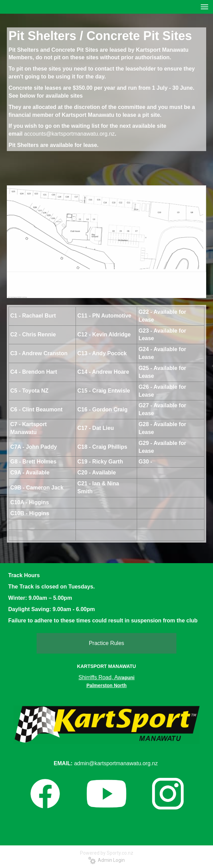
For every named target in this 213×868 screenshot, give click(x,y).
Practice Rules (106, 643)
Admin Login (106, 860)
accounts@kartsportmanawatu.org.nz (69, 134)
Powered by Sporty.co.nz (107, 853)
